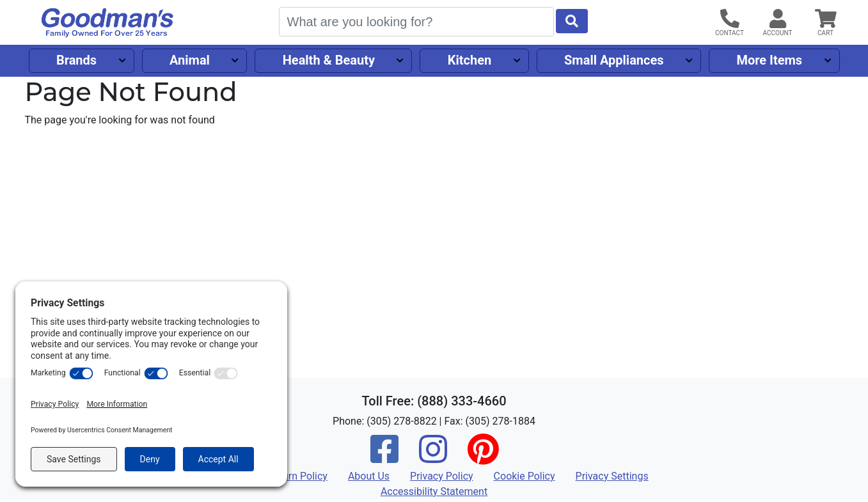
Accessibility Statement (434, 491)
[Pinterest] (483, 458)
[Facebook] (384, 458)
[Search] (416, 22)
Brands (76, 60)
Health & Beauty (329, 60)
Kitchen (470, 60)
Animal (190, 60)
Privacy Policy (442, 476)
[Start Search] (572, 21)
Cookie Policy (525, 476)
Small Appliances (614, 60)
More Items (769, 60)
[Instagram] (433, 458)
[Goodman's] (107, 23)
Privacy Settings (612, 476)
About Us (369, 476)
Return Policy (297, 476)
